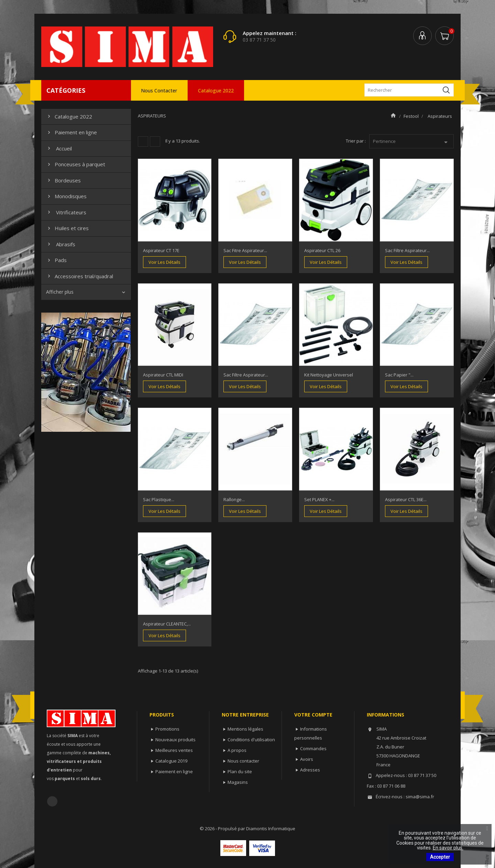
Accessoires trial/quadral (80, 276)
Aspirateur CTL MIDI (163, 375)
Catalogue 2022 (216, 91)
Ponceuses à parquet (76, 164)
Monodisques (66, 196)
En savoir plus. (448, 848)
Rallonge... (234, 499)
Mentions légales (245, 729)
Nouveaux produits (175, 740)
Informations (386, 715)
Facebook (52, 801)
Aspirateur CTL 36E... (406, 499)
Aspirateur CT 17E (161, 250)
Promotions (167, 729)
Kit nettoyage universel (329, 375)
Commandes (313, 748)
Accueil (59, 148)
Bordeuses (63, 180)
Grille (143, 142)
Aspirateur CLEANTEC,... (167, 624)
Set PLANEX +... (319, 499)
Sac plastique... (159, 499)
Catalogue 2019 (171, 761)
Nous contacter (159, 91)
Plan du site (240, 771)
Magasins (238, 782)
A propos (237, 750)
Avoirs (307, 759)
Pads (56, 260)
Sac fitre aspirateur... (245, 250)
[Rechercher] (409, 90)
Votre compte (313, 715)
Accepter (440, 857)
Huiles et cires (67, 228)
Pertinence (412, 142)
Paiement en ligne (71, 132)
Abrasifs (61, 244)
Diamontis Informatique (271, 828)
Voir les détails (164, 262)
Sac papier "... (399, 375)
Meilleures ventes (174, 750)
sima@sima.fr (420, 797)
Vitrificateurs (66, 212)
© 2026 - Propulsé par (223, 828)
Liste (155, 142)
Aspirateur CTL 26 (322, 250)
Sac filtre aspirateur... (407, 250)
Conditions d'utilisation (251, 740)
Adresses (310, 770)
